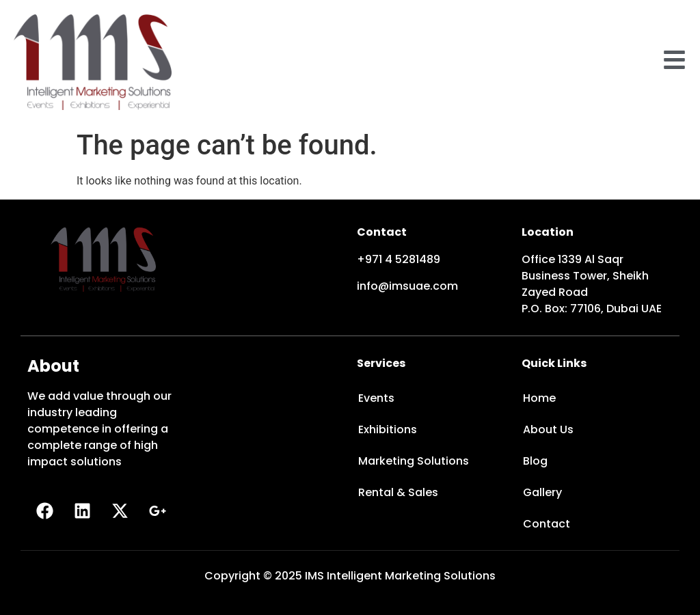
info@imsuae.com (407, 286)
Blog (535, 461)
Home (539, 398)
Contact (547, 524)
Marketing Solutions (414, 461)
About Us (548, 429)
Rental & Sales (398, 492)
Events (376, 398)
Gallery (542, 492)
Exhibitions (388, 429)
